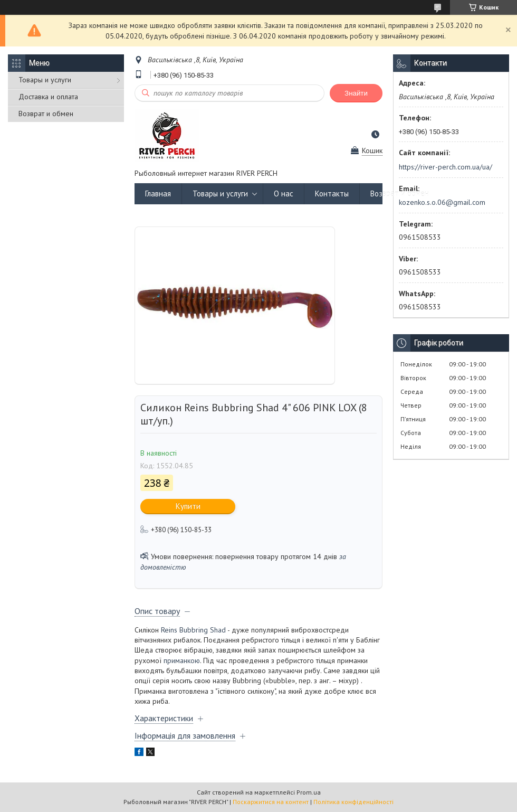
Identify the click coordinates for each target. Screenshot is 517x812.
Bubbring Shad (203, 630)
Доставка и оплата (48, 97)
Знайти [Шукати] (356, 93)
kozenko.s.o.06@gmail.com (442, 202)
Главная (158, 193)
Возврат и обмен (46, 114)
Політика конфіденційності (353, 802)
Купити (188, 506)
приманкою (182, 660)
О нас (284, 193)
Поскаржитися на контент (271, 802)
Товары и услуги (45, 80)
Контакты (332, 193)
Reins (169, 630)
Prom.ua (309, 792)
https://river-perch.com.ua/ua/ (446, 167)
